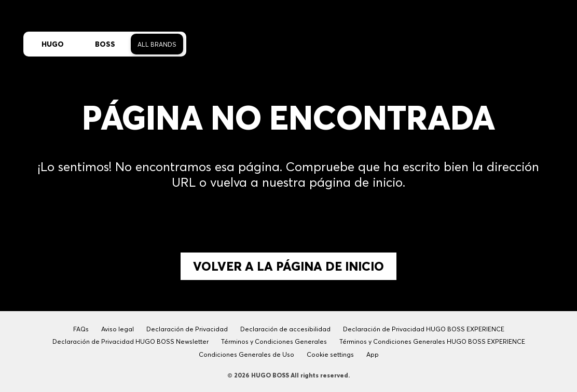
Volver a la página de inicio (288, 266)
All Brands (157, 44)
